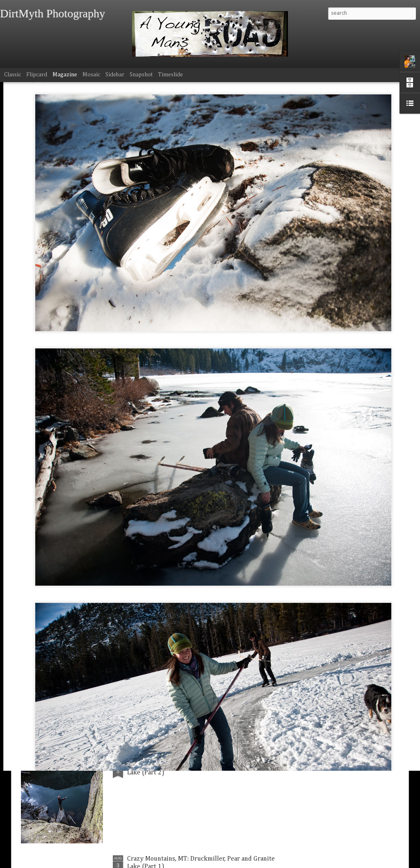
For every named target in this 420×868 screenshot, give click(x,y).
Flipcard (37, 75)
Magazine (65, 75)
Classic (13, 75)
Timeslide (170, 75)
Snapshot (141, 75)
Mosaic (91, 75)
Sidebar (115, 75)
